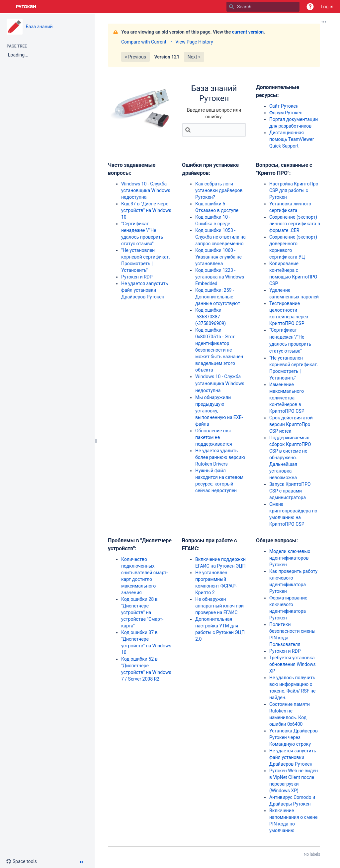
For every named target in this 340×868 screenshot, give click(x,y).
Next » (194, 57)
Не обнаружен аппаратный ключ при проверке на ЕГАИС (219, 606)
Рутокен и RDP (137, 277)
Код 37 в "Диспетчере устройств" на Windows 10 (146, 210)
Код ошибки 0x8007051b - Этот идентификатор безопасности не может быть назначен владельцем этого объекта (219, 350)
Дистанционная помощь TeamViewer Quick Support (292, 139)
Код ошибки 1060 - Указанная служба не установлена (218, 257)
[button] (310, 7)
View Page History (194, 42)
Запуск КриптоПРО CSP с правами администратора (290, 491)
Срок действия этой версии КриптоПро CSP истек (291, 424)
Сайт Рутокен (284, 106)
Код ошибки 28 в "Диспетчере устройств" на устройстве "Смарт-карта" (142, 612)
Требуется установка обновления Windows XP (293, 664)
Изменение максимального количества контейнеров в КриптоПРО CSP (287, 398)
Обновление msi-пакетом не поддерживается (214, 437)
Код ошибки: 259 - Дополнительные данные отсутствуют (218, 297)
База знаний (39, 27)
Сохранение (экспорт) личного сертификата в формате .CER (295, 224)
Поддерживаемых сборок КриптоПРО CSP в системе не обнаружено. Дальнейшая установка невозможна (290, 458)
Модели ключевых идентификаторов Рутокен (290, 558)
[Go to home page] (26, 7)
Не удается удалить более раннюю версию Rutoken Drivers (220, 457)
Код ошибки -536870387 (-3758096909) (211, 317)
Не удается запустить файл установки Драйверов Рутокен (145, 290)
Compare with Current (144, 42)
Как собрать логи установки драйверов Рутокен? (219, 190)
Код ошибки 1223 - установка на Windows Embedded (220, 277)
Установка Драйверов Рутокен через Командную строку (294, 737)
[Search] (231, 7)
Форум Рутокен (286, 113)
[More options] (324, 22)
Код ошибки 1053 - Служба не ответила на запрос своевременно (220, 237)
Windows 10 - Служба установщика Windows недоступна (146, 190)
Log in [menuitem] (327, 7)
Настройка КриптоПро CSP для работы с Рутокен (294, 190)
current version (248, 32)
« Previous (135, 57)
